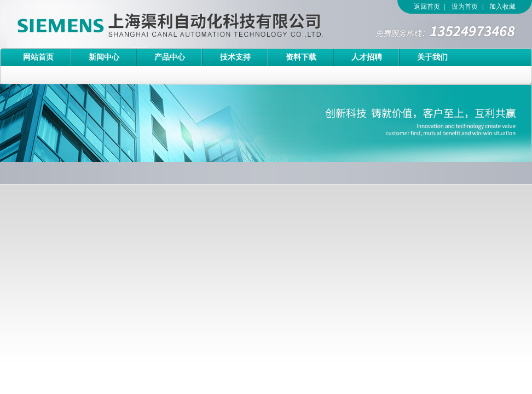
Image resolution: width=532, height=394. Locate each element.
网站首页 (38, 57)
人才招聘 (367, 57)
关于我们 (432, 57)
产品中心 (170, 57)
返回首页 (427, 7)
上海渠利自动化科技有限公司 (151, 24)
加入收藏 (502, 7)
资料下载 (301, 57)
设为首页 (465, 7)
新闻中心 (104, 57)
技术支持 (235, 57)
